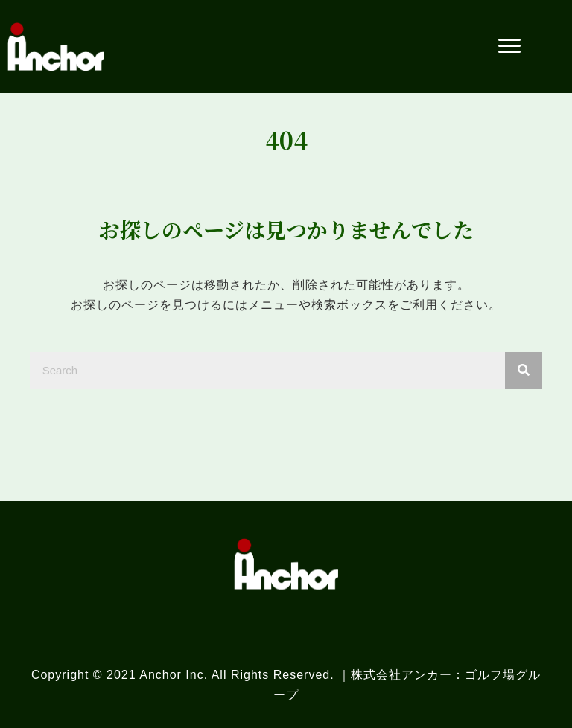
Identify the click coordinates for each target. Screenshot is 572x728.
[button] (509, 46)
